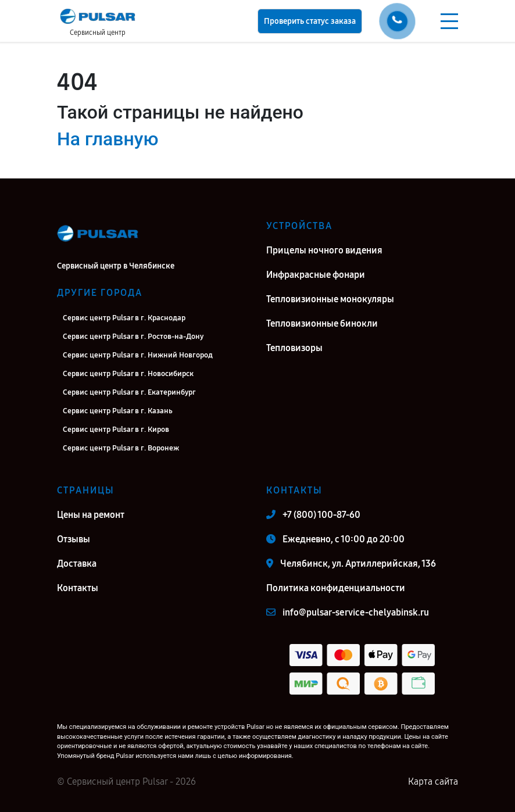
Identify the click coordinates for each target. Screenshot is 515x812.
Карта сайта (433, 781)
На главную (108, 139)
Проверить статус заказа (310, 21)
